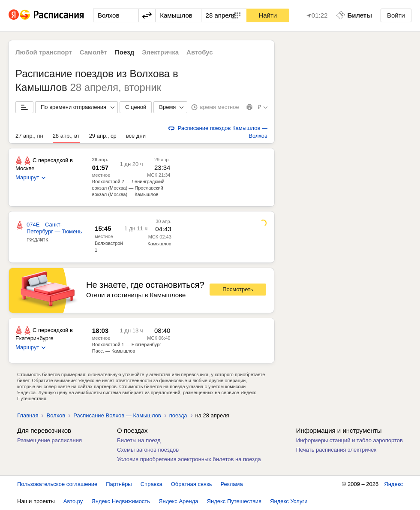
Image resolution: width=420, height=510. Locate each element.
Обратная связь (192, 484)
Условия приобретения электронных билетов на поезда (189, 459)
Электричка (160, 52)
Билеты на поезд (139, 440)
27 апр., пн (29, 136)
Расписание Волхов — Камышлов (117, 415)
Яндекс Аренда (178, 501)
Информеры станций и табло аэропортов (349, 440)
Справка (151, 484)
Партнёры (119, 484)
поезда (178, 415)
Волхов (56, 415)
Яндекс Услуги (289, 501)
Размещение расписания (49, 440)
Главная (28, 415)
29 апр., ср (103, 136)
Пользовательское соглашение (57, 484)
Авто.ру (73, 501)
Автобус (200, 52)
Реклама (232, 484)
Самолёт (93, 52)
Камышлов (159, 244)
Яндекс (393, 484)
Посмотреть (238, 289)
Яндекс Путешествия (234, 501)
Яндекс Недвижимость (121, 501)
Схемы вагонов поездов (148, 450)
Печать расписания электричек (336, 450)
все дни (136, 136)
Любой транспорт (44, 52)
